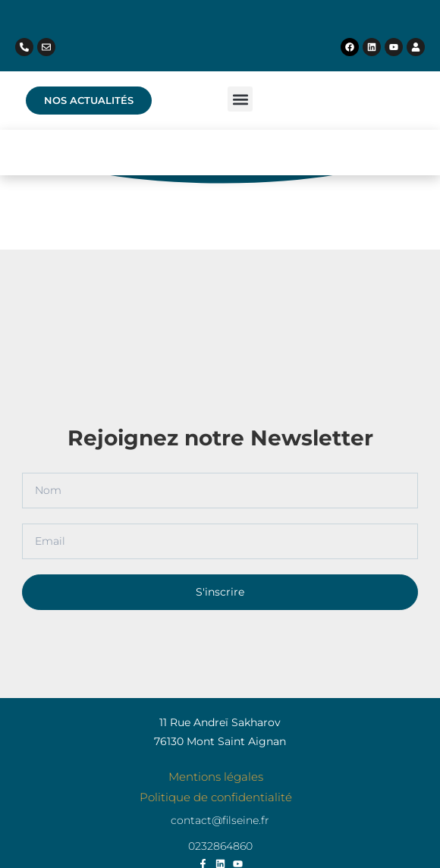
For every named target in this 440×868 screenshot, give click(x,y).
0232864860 (220, 846)
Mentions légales (216, 777)
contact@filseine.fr (220, 820)
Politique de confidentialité (216, 797)
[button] (240, 99)
